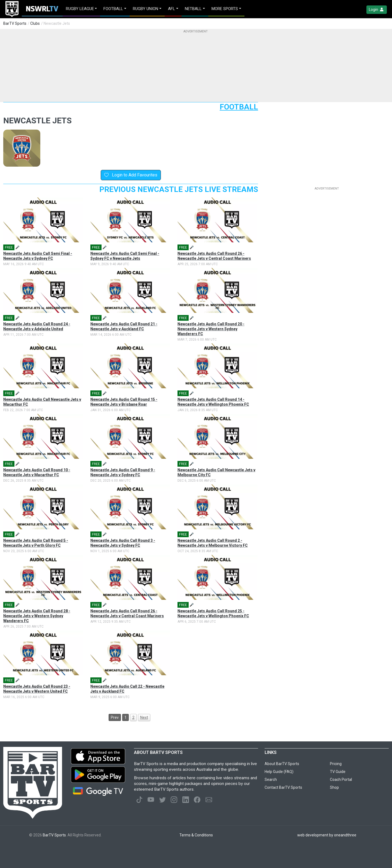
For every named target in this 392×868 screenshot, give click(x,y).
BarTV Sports (15, 23)
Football (239, 107)
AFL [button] (171, 9)
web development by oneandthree (327, 835)
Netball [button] (193, 9)
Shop (334, 787)
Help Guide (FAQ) (279, 772)
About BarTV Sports (282, 764)
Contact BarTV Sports (283, 787)
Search (271, 780)
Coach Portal (341, 780)
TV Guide (338, 772)
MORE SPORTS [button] (225, 9)
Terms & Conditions (196, 835)
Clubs (35, 23)
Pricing (336, 764)
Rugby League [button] (80, 9)
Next (144, 717)
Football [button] (113, 9)
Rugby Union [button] (146, 9)
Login (377, 10)
